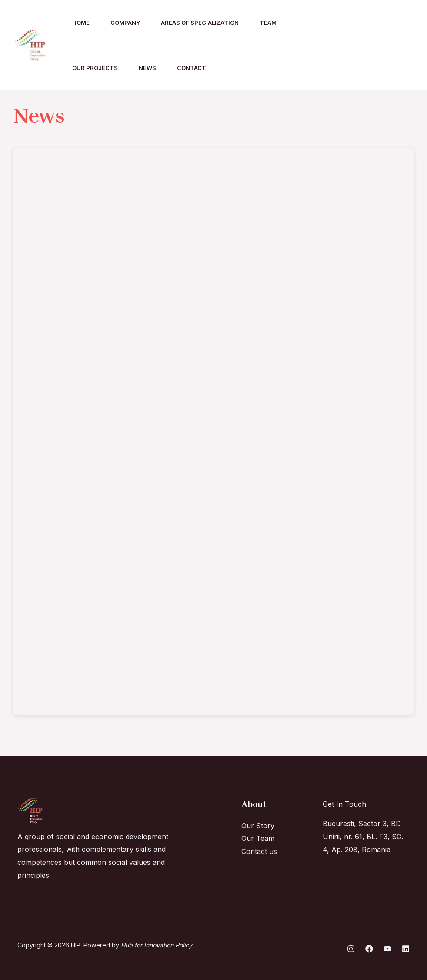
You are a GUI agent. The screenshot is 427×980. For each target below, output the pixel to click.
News (147, 68)
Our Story (258, 826)
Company (125, 23)
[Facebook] (362, 46)
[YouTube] (400, 46)
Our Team (258, 838)
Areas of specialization (200, 23)
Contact (192, 68)
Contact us (259, 851)
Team (268, 23)
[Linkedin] (381, 46)
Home (81, 23)
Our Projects (95, 68)
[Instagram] (343, 46)
